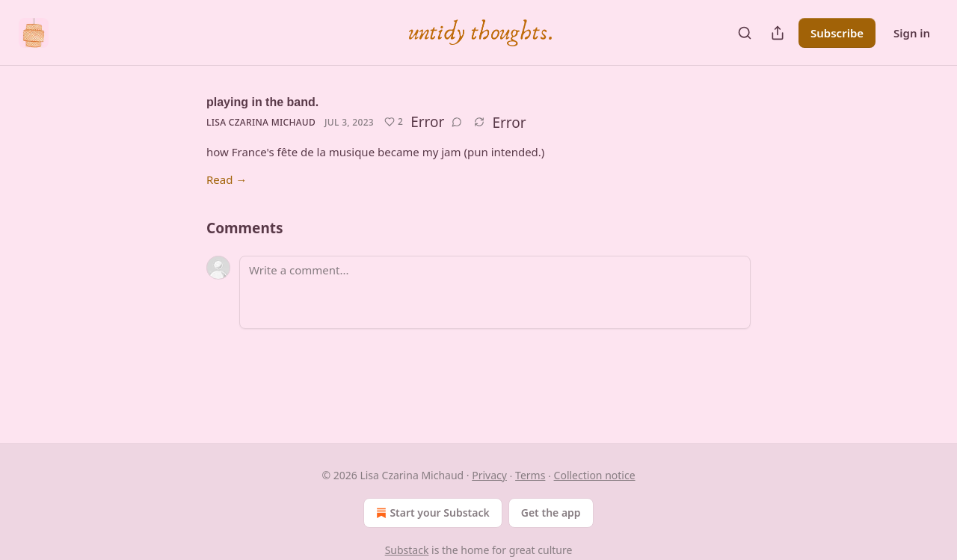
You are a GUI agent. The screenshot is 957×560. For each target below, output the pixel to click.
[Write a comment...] (495, 292)
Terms (530, 475)
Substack (407, 550)
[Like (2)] (394, 122)
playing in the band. (262, 102)
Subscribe (837, 33)
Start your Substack (431, 513)
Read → (227, 179)
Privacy (489, 475)
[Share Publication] (778, 33)
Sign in (912, 33)
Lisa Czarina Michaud (261, 122)
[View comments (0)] (457, 122)
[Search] (745, 33)
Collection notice (595, 475)
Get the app (551, 513)
